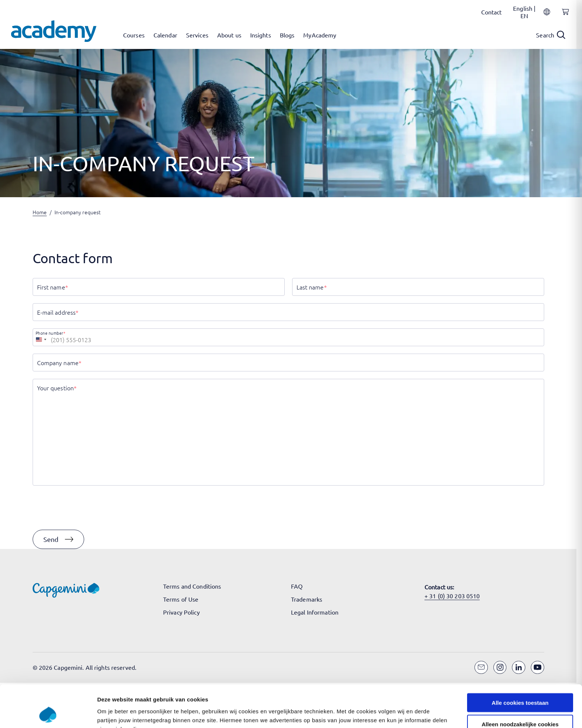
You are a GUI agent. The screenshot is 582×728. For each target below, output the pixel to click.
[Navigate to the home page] (54, 31)
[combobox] (41, 337)
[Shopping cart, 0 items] (563, 16)
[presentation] (89, 508)
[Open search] (551, 35)
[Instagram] (500, 668)
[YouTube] (538, 668)
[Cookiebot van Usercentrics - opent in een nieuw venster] (48, 611)
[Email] (481, 668)
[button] (58, 539)
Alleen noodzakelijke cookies (520, 583)
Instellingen (399, 611)
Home (40, 212)
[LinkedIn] (519, 668)
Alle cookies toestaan (520, 561)
